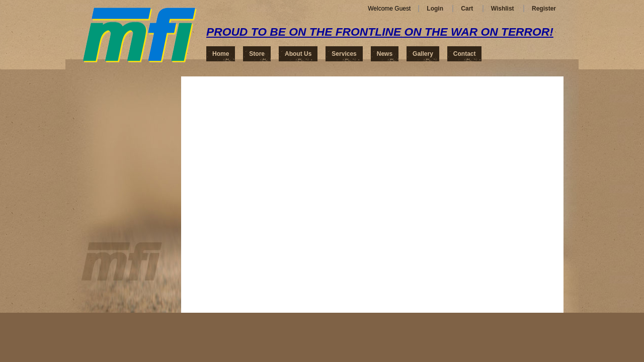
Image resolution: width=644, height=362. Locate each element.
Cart (467, 9)
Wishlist (503, 9)
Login (435, 9)
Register (544, 9)
